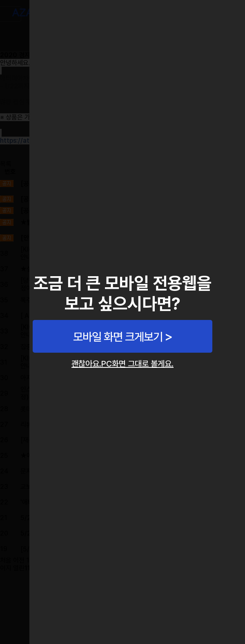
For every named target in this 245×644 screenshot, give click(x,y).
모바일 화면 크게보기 (118, 337)
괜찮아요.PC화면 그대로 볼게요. (122, 364)
